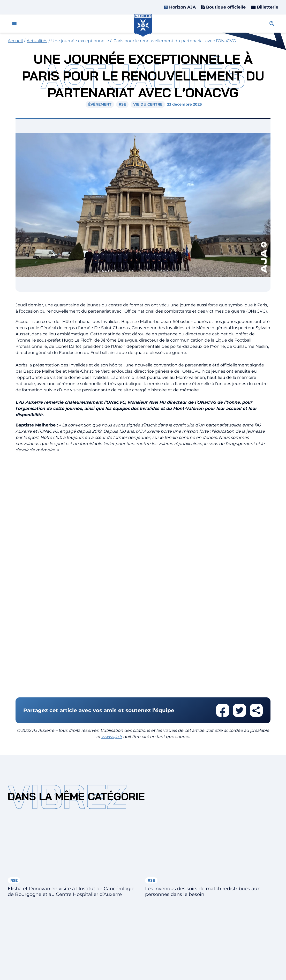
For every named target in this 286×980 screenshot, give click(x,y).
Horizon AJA (182, 7)
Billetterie (267, 7)
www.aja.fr (112, 737)
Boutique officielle (225, 7)
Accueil (15, 41)
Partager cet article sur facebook (223, 710)
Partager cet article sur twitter (239, 710)
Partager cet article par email (256, 710)
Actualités (37, 41)
